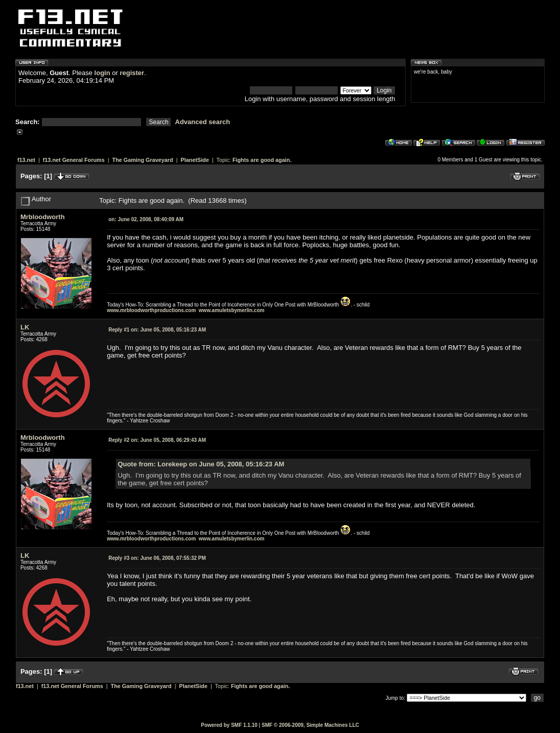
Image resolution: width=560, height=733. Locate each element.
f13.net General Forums (74, 160)
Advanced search (203, 122)
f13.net (26, 160)
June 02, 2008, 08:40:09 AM (146, 219)
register (132, 73)
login (102, 73)
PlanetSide (195, 160)
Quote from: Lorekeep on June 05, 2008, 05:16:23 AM (201, 464)
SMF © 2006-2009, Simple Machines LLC (310, 725)
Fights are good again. (262, 160)
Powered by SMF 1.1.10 (229, 725)
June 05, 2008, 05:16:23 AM (157, 330)
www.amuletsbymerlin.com (232, 310)
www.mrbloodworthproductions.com (151, 310)
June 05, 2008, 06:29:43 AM (157, 440)
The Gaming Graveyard (143, 160)
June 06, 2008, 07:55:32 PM (157, 558)
